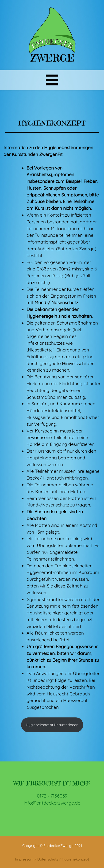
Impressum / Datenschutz (37, 859)
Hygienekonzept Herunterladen (52, 725)
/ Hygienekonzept (74, 859)
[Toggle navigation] (52, 80)
